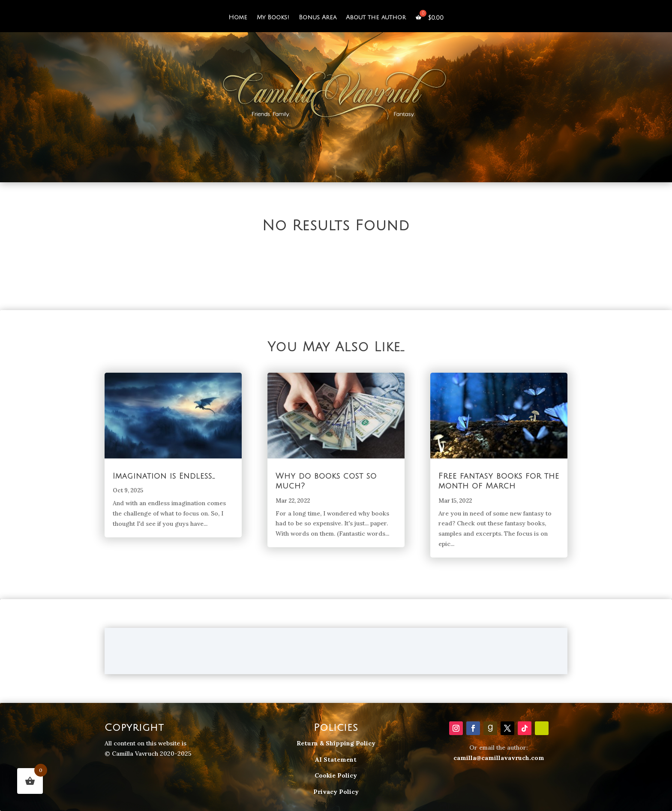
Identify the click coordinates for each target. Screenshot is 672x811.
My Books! (273, 17)
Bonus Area (318, 17)
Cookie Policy (336, 775)
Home (238, 17)
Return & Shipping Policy (336, 743)
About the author (376, 17)
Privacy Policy (336, 792)
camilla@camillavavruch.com (499, 758)
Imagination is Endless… (164, 476)
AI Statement (336, 760)
